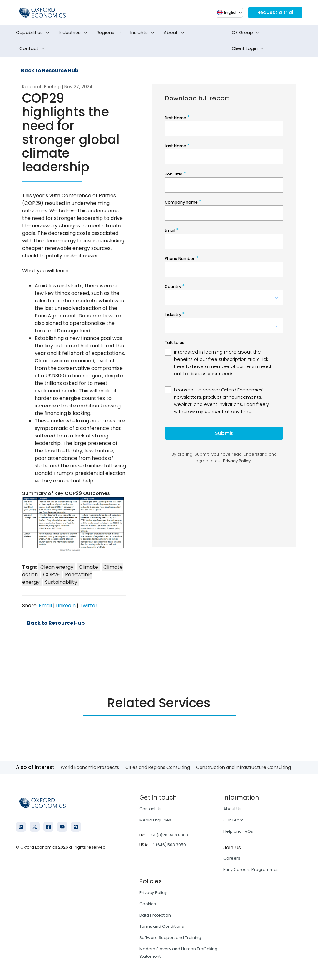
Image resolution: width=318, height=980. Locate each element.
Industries (74, 33)
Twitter (89, 606)
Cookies (148, 904)
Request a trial (274, 12)
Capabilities (34, 33)
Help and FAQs (238, 831)
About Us (232, 809)
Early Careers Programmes (251, 869)
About (175, 33)
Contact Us (150, 809)
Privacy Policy (153, 893)
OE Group (247, 33)
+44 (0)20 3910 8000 (168, 835)
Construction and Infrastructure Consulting (243, 767)
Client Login (249, 49)
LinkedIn (66, 606)
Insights (143, 33)
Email (45, 606)
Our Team (234, 820)
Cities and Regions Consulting (158, 767)
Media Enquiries (155, 820)
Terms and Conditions (162, 926)
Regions (110, 33)
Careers (232, 858)
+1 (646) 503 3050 (168, 845)
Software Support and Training (170, 938)
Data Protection (155, 915)
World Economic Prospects (90, 767)
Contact (33, 49)
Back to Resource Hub (50, 71)
